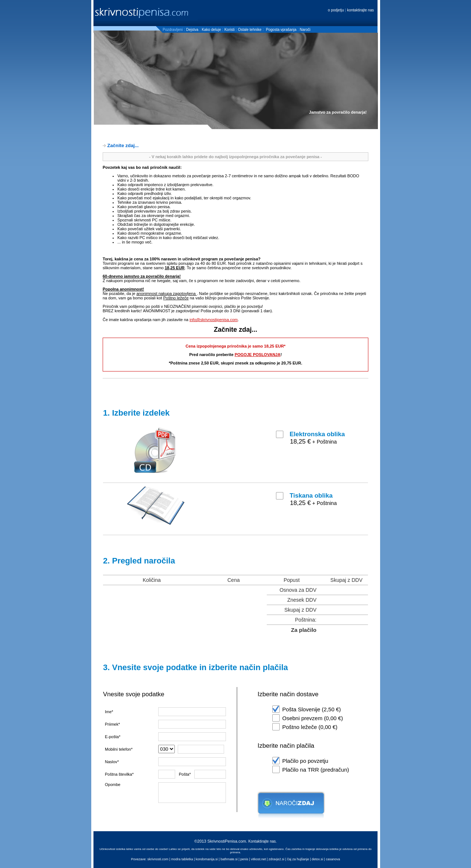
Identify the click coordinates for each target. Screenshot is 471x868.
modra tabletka (182, 859)
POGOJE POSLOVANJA (258, 355)
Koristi (230, 30)
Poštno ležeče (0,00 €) (310, 727)
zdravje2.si (277, 859)
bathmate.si (229, 859)
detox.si (317, 859)
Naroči (305, 30)
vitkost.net (258, 859)
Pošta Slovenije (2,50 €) (311, 709)
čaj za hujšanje (298, 859)
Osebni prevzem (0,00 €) (313, 718)
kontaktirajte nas (360, 10)
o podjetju (336, 10)
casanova (333, 859)
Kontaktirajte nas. (263, 841)
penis (244, 859)
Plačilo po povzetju (305, 761)
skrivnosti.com (158, 859)
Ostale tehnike (250, 30)
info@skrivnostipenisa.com (214, 320)
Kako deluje (211, 30)
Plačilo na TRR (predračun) (316, 770)
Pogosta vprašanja (282, 30)
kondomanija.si (207, 859)
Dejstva (192, 30)
